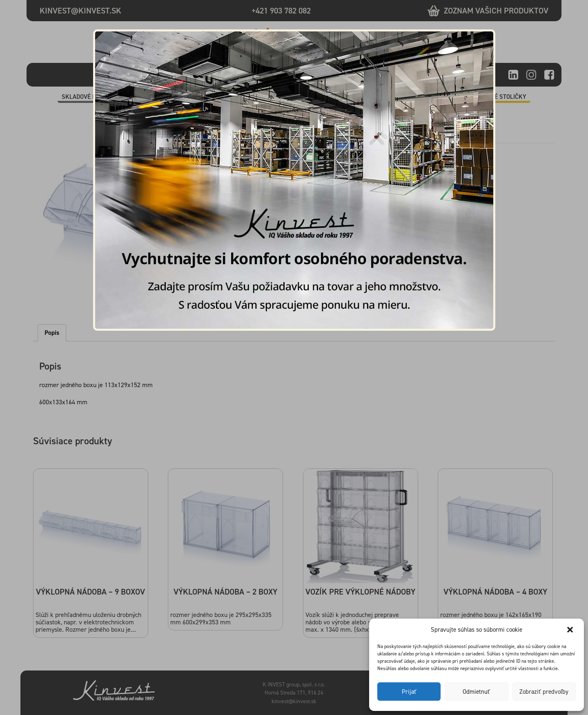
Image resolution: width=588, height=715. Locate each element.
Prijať (409, 692)
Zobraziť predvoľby (544, 692)
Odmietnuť (476, 692)
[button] (571, 630)
